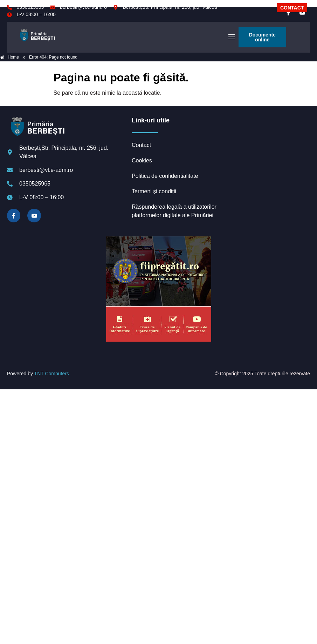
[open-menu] (231, 37)
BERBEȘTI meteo (265, 143)
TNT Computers (52, 374)
